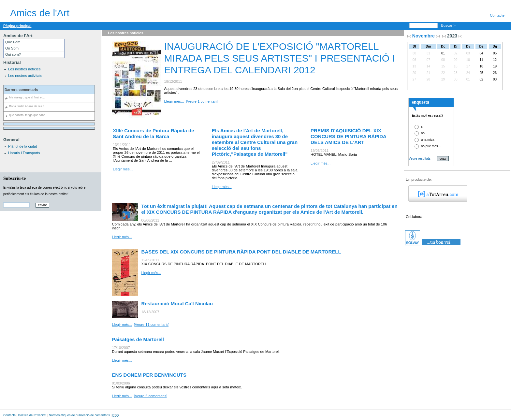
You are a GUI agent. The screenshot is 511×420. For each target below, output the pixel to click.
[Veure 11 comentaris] (152, 325)
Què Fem (13, 42)
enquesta (421, 102)
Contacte (497, 15)
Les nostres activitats (25, 76)
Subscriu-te (15, 178)
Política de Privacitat (32, 415)
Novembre (423, 36)
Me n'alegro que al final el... (27, 97)
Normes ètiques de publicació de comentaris (79, 415)
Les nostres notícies (24, 69)
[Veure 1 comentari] (202, 101)
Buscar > (449, 25)
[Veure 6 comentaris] (151, 396)
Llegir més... (174, 101)
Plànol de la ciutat (22, 146)
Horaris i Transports (24, 153)
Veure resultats (420, 159)
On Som (12, 48)
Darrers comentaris (21, 90)
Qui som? (13, 54)
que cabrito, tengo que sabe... (28, 115)
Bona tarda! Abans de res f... (28, 106)
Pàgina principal (17, 26)
